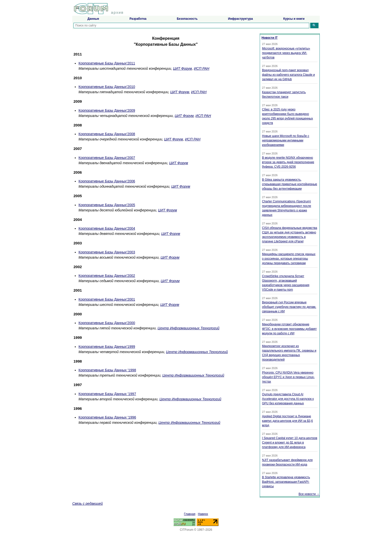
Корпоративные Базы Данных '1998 (107, 370)
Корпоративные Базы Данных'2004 (107, 228)
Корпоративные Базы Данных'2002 (107, 276)
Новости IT (269, 38)
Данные (93, 19)
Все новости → (309, 494)
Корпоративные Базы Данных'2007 (107, 158)
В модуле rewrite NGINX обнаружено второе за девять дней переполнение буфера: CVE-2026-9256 (288, 162)
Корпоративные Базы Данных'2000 (107, 323)
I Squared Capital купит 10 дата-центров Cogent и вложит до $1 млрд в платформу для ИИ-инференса (290, 443)
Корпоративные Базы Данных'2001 (107, 299)
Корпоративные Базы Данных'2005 (107, 205)
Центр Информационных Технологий (188, 328)
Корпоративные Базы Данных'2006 (107, 181)
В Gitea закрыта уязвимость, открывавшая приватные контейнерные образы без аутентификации (289, 184)
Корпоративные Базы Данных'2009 (107, 110)
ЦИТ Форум (182, 68)
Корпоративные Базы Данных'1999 (107, 347)
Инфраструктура (240, 19)
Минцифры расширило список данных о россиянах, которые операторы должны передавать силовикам (289, 259)
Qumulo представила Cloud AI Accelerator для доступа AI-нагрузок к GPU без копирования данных (288, 399)
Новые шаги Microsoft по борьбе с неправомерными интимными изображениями (286, 140)
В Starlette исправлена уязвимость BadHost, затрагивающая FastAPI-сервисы (286, 482)
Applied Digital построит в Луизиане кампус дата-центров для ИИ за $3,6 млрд (287, 421)
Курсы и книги (294, 19)
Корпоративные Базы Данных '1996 (107, 417)
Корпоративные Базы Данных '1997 (107, 394)
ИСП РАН (201, 68)
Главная (190, 514)
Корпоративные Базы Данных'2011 (107, 63)
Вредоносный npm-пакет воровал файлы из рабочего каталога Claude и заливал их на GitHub (288, 75)
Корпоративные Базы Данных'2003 (107, 252)
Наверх (203, 514)
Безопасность (187, 19)
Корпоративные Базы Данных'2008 (107, 134)
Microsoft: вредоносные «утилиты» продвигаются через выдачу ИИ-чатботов (286, 53)
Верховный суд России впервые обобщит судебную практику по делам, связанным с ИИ (289, 307)
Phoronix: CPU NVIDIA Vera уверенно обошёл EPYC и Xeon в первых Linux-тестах (288, 377)
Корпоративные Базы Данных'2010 (107, 87)
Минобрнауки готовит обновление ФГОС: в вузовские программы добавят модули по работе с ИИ (289, 329)
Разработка (138, 19)
